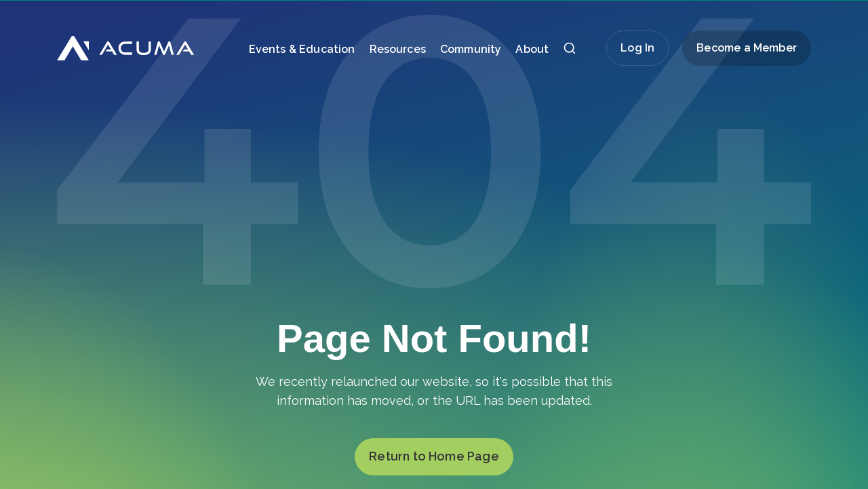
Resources (398, 49)
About (532, 49)
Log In (637, 48)
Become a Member (747, 48)
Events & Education (302, 49)
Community (471, 49)
